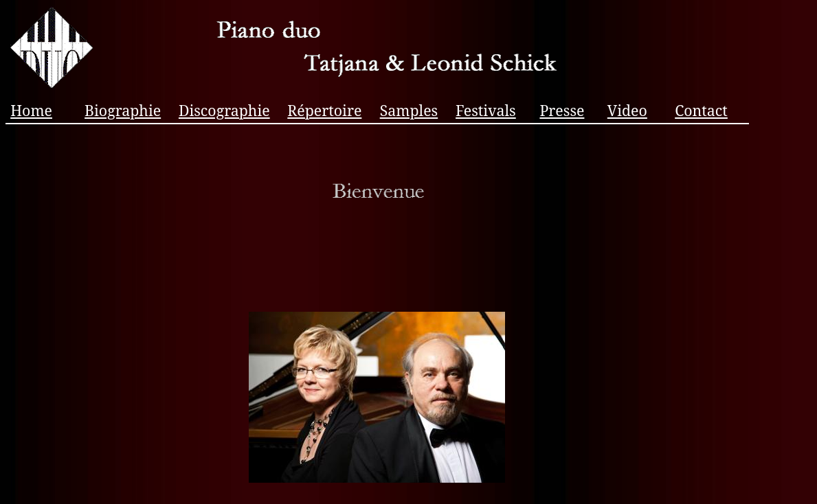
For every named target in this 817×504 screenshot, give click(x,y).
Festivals (486, 110)
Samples (409, 110)
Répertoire (324, 110)
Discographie (224, 110)
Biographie (123, 110)
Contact (701, 110)
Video (627, 110)
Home (31, 110)
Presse (562, 110)
